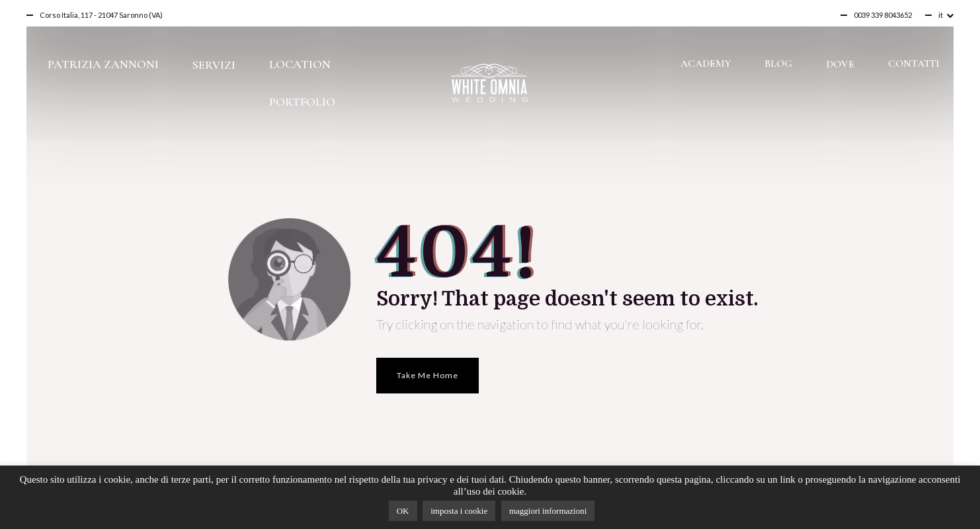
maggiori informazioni (548, 511)
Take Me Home (428, 375)
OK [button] (403, 511)
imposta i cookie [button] (459, 511)
